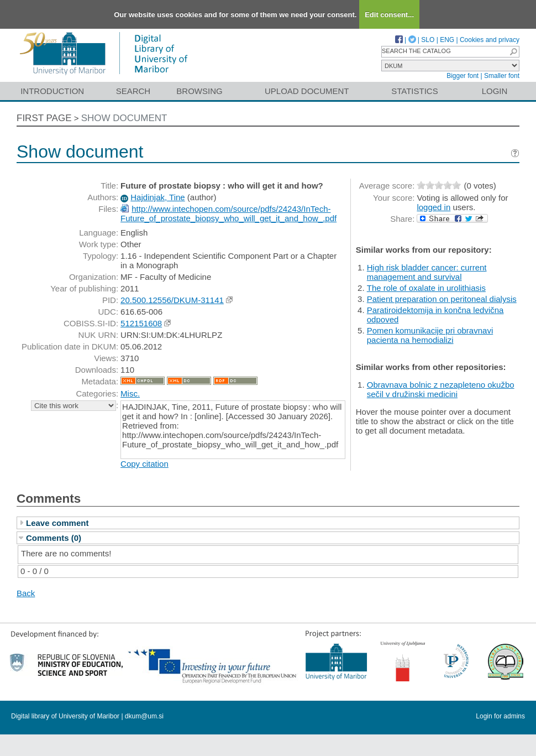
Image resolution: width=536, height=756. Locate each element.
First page (44, 118)
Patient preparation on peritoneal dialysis (442, 299)
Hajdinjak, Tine (157, 197)
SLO (428, 40)
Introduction (52, 91)
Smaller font (502, 76)
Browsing (199, 91)
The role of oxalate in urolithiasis (426, 288)
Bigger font (463, 76)
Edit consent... (389, 15)
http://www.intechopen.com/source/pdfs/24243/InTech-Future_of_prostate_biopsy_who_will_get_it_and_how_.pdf (228, 213)
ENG (447, 40)
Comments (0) (54, 538)
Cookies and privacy (490, 40)
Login (495, 91)
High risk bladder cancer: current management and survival (427, 272)
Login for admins (500, 716)
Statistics (414, 91)
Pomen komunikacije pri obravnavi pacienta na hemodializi (430, 335)
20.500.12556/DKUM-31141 (172, 300)
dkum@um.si (144, 716)
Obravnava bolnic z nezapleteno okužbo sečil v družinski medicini (441, 389)
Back (26, 593)
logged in (433, 207)
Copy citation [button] (144, 464)
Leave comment (57, 523)
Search (133, 91)
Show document (124, 118)
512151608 (141, 323)
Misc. (130, 393)
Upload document (307, 91)
